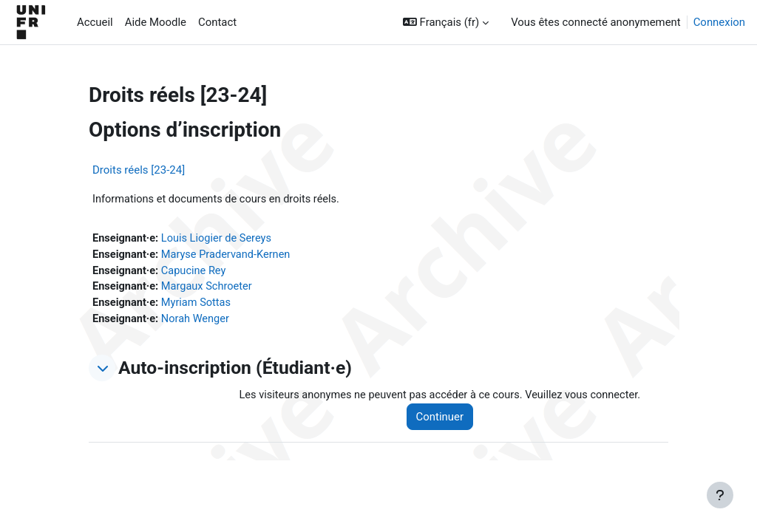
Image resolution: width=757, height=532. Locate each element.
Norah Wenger (197, 321)
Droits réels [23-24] (139, 170)
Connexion (719, 22)
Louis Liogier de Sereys (219, 239)
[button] (446, 22)
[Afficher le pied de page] (720, 495)
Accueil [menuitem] (95, 22)
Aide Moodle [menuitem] (156, 22)
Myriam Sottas (198, 305)
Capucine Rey (196, 272)
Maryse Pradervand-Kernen (229, 256)
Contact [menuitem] (217, 22)
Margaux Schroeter (209, 289)
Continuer (444, 420)
